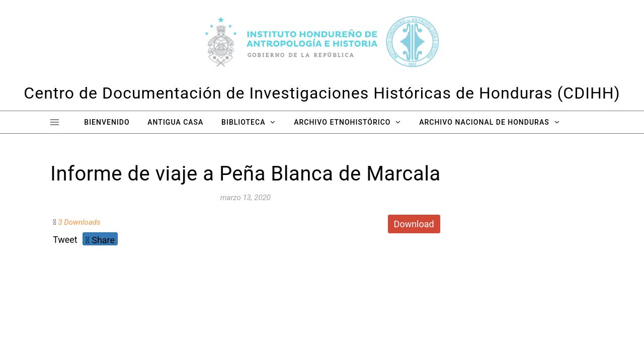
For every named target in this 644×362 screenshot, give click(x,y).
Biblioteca (243, 122)
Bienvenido (107, 122)
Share (100, 240)
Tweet (65, 240)
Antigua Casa (175, 122)
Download (414, 224)
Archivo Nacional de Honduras (484, 122)
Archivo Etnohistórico (342, 122)
